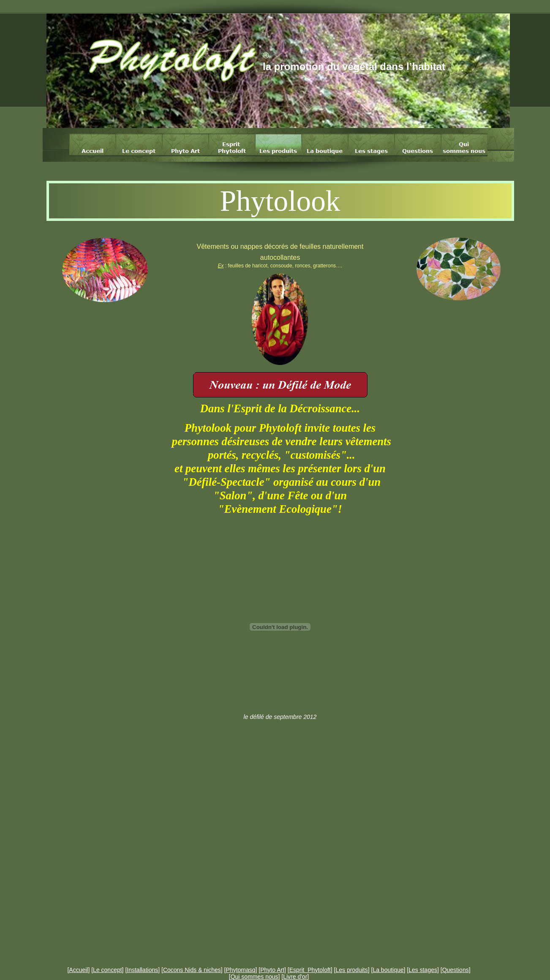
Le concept (108, 970)
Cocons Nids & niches (192, 970)
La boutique (388, 970)
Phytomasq (241, 970)
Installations (142, 970)
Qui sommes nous (255, 977)
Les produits (351, 970)
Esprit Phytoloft (310, 970)
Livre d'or (295, 977)
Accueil (78, 970)
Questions (456, 970)
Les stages (423, 970)
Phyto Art (272, 970)
